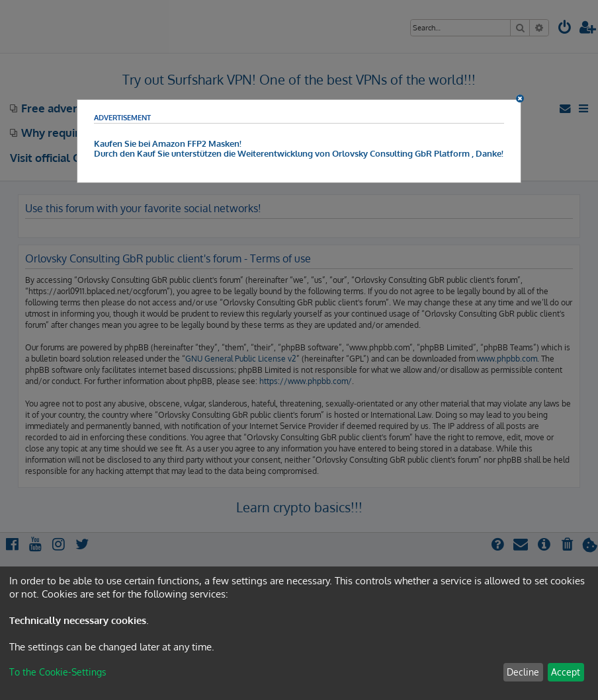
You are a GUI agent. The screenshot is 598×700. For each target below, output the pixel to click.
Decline (523, 672)
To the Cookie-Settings (58, 672)
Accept (566, 672)
